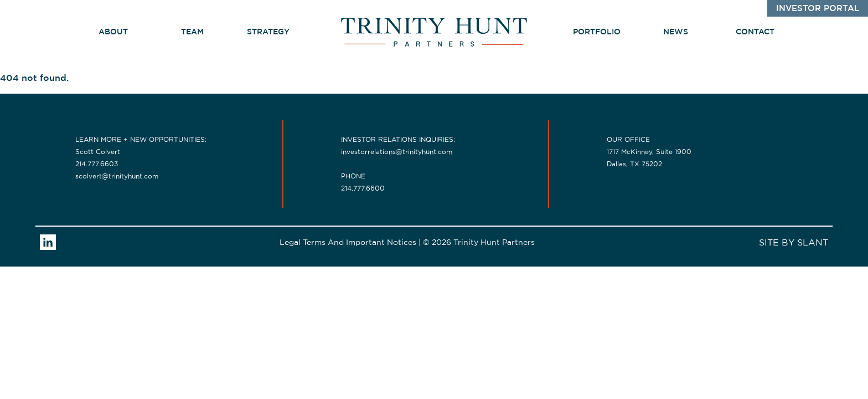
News (676, 32)
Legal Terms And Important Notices (348, 242)
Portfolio (597, 32)
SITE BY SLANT (794, 242)
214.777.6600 (363, 188)
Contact (755, 32)
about (113, 32)
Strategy (273, 32)
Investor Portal (818, 9)
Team (192, 32)
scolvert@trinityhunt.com (117, 176)
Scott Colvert (98, 152)
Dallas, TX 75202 (634, 164)
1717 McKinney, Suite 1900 (649, 152)
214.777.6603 (97, 164)
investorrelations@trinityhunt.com (397, 152)
